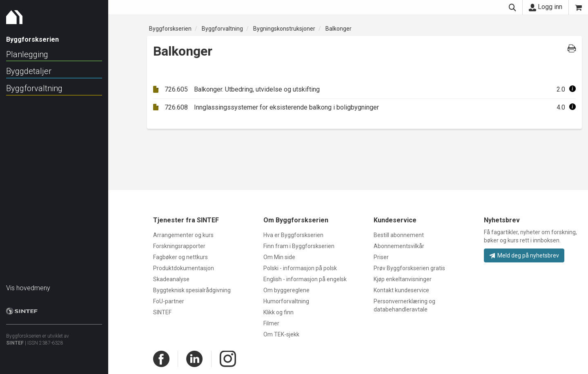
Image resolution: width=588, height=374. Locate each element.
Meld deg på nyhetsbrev (524, 255)
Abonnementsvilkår (399, 246)
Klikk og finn (278, 312)
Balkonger (339, 29)
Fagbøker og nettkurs (180, 257)
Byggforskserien (170, 29)
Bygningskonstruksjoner (284, 29)
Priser (381, 257)
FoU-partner (169, 301)
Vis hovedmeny (28, 284)
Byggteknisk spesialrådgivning (192, 290)
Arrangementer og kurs (183, 235)
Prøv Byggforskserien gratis (409, 268)
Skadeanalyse (171, 279)
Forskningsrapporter (179, 246)
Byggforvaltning (34, 88)
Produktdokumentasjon (184, 268)
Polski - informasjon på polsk (300, 268)
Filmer (271, 323)
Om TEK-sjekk (281, 334)
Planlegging (27, 54)
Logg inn (546, 7)
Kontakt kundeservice (401, 290)
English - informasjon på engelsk (305, 279)
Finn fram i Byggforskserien (299, 246)
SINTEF (15, 339)
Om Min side (279, 257)
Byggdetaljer (29, 71)
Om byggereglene (286, 290)
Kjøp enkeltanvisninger (403, 279)
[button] (572, 89)
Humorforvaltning (286, 301)
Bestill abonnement (399, 235)
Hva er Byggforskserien (293, 235)
